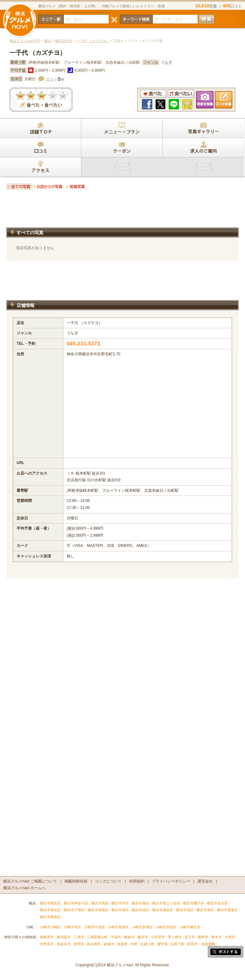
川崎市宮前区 (166, 927)
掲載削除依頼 (76, 881)
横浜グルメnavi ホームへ (24, 888)
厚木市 (216, 937)
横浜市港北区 (50, 910)
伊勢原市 (47, 944)
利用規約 (137, 881)
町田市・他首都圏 (202, 944)
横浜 (48, 41)
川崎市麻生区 (190, 927)
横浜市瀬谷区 (163, 910)
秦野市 (203, 937)
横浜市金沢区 (218, 903)
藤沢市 (143, 937)
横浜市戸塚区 (74, 910)
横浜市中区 (64, 41)
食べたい (181, 94)
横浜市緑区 (141, 910)
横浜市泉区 (205, 910)
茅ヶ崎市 (175, 937)
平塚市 (116, 937)
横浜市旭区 (120, 910)
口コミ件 (55, 80)
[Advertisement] (122, 211)
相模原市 (47, 937)
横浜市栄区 (185, 910)
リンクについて (108, 881)
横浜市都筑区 (50, 917)
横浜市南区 (141, 903)
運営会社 (205, 881)
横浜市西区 (100, 903)
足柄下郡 (177, 944)
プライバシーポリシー (171, 881)
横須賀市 (64, 937)
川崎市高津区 (118, 927)
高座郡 (122, 944)
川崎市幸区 (73, 927)
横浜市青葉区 (227, 910)
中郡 (134, 944)
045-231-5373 (83, 344)
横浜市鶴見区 (50, 903)
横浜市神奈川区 (76, 903)
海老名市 (64, 944)
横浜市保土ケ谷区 (166, 903)
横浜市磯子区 (194, 903)
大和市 (230, 937)
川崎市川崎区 (50, 927)
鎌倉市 (129, 937)
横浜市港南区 (98, 910)
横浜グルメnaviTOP (25, 41)
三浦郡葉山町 (97, 937)
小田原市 (158, 937)
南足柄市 (94, 944)
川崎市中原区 (95, 927)
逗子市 (190, 937)
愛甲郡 (163, 944)
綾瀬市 (109, 944)
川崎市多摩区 (142, 927)
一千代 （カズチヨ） (93, 41)
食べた (153, 94)
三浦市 (79, 937)
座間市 (79, 944)
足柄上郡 (147, 944)
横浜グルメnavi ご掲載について (30, 881)
